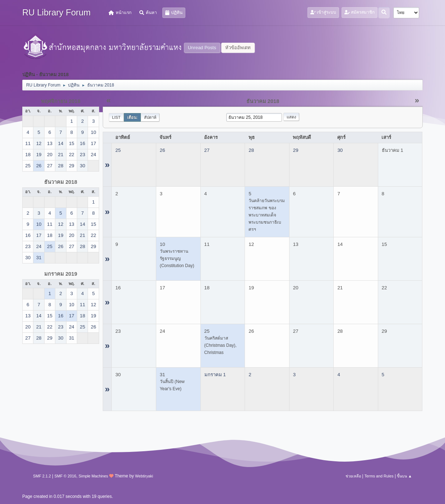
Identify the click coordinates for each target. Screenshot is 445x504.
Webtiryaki (144, 476)
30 (340, 150)
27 (207, 150)
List (116, 117)
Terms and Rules (379, 476)
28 (251, 150)
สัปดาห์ (150, 117)
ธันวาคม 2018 (61, 182)
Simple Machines (93, 476)
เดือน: (133, 117)
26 (163, 150)
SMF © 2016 (65, 476)
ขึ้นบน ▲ (404, 476)
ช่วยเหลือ (353, 476)
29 (296, 150)
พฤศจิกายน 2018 (61, 101)
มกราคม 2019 (61, 274)
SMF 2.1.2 (42, 476)
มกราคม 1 (215, 375)
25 (118, 150)
